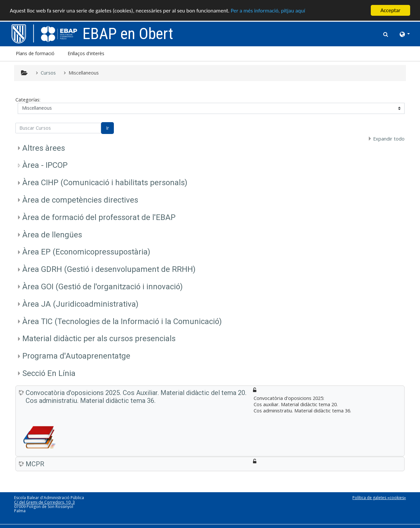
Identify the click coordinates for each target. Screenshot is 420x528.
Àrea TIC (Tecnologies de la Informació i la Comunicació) (122, 321)
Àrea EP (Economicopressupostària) (86, 252)
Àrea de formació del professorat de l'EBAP (99, 217)
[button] (386, 33)
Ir (107, 128)
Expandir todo (389, 139)
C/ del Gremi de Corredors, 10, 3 (44, 502)
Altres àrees (44, 148)
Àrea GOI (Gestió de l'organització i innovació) (103, 287)
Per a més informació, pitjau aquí (268, 11)
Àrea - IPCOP (45, 165)
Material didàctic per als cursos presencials (99, 339)
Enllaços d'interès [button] (86, 53)
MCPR (35, 464)
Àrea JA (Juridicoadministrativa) (80, 304)
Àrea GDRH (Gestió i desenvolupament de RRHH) (109, 269)
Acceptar (390, 10)
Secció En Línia (49, 373)
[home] (44, 33)
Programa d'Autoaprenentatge (76, 356)
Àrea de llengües (52, 235)
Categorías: (28, 100)
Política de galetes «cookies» (379, 498)
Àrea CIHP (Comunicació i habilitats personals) (105, 183)
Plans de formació (35, 53)
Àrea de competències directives (80, 200)
